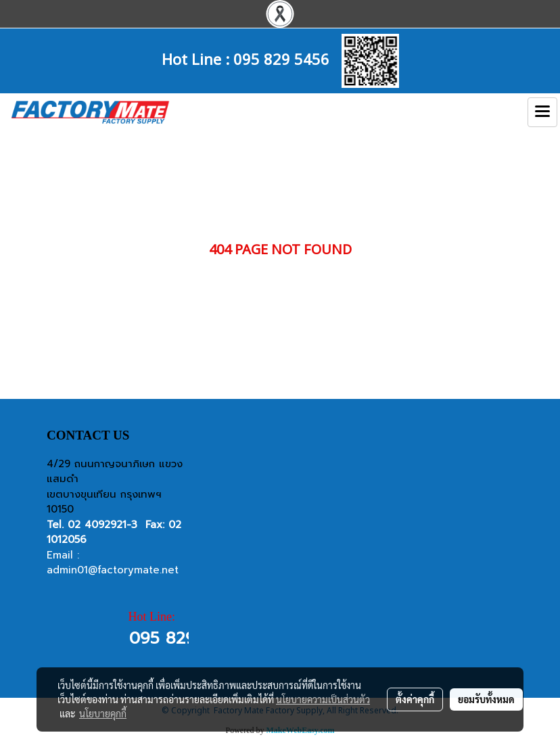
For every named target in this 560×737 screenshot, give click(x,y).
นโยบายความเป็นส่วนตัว (323, 699)
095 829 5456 (281, 58)
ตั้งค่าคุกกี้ (415, 699)
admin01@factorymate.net (113, 570)
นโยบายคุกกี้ (103, 713)
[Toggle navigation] (542, 112)
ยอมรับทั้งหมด (486, 699)
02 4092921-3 (102, 525)
